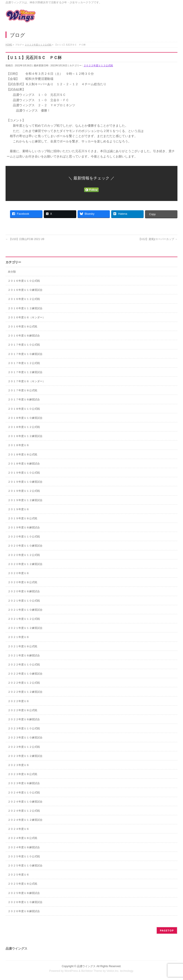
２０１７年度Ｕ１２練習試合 (25, 372)
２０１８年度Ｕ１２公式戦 (24, 427)
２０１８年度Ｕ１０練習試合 (25, 418)
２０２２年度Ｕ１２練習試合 (25, 692)
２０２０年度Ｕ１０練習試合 (25, 546)
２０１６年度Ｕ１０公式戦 (24, 281)
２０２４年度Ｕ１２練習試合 (25, 820)
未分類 (12, 272)
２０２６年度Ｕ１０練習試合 (25, 902)
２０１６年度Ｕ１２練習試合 (25, 308)
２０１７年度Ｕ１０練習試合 (25, 354)
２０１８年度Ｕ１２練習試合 (25, 436)
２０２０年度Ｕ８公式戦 (22, 582)
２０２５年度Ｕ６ (18, 875)
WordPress (71, 971)
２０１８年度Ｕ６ (18, 445)
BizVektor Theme (92, 971)
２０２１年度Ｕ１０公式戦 (24, 601)
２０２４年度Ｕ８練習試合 (24, 847)
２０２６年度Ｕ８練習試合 (24, 911)
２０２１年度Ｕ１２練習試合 (25, 628)
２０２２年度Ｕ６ (18, 701)
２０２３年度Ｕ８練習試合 (24, 783)
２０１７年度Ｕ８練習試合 (24, 399)
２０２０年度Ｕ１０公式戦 (24, 537)
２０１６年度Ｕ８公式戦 (22, 327)
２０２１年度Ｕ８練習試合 (24, 655)
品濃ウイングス (86, 966)
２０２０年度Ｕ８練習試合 (24, 591)
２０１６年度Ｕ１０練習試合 (25, 290)
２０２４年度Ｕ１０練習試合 (25, 802)
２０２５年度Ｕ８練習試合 (24, 893)
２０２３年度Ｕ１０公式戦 (24, 728)
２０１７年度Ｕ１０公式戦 (24, 345)
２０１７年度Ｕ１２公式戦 (24, 363)
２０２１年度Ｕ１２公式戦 (24, 619)
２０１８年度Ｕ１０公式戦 (24, 409)
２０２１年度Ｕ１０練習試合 (25, 610)
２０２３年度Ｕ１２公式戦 (24, 747)
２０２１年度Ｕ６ (18, 637)
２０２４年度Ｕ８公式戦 (22, 838)
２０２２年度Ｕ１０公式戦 (24, 665)
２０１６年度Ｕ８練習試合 (24, 336)
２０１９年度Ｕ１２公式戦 (24, 491)
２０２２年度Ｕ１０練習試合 (25, 674)
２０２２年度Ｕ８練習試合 (24, 719)
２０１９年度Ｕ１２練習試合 (25, 500)
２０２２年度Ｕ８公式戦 (22, 710)
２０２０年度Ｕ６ (18, 573)
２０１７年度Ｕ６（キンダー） (26, 381)
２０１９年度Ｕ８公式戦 (22, 518)
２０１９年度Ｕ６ (18, 509)
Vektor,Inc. (113, 971)
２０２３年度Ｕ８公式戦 (22, 774)
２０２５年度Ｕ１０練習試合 (25, 866)
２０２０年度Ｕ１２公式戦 (24, 555)
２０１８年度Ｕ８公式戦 (22, 455)
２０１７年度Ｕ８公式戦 (22, 390)
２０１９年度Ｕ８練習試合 (24, 527)
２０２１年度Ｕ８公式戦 (22, 646)
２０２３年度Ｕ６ (18, 765)
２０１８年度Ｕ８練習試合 (24, 464)
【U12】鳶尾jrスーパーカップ (158, 239)
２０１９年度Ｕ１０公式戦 (24, 473)
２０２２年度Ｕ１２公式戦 (98, 65)
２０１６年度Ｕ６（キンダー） (26, 317)
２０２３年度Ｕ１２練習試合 (25, 756)
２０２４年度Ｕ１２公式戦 (24, 811)
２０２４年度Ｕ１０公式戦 (24, 793)
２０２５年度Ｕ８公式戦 (22, 884)
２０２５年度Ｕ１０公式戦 (24, 856)
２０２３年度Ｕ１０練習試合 (25, 738)
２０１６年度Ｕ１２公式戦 (24, 299)
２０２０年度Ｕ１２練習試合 (25, 564)
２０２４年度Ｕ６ (18, 829)
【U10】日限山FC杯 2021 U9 (25, 239)
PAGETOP (167, 930)
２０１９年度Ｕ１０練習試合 (25, 482)
